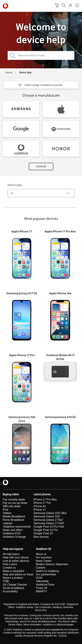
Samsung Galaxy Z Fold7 (49, 523)
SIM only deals (12, 506)
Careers (41, 568)
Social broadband (13, 588)
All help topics (11, 554)
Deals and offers (13, 530)
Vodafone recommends (17, 527)
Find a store (10, 564)
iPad (5, 510)
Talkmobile (42, 581)
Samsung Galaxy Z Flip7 (49, 520)
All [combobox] (12, 193)
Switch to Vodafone (47, 571)
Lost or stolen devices (16, 561)
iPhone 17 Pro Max (45, 499)
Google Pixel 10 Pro (46, 530)
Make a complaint (13, 571)
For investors (44, 557)
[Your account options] (70, 6)
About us (41, 554)
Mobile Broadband (14, 516)
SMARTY (41, 591)
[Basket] (57, 6)
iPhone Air (40, 506)
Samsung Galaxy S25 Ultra (50, 513)
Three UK (42, 588)
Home (9, 73)
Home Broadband (13, 520)
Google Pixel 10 (43, 533)
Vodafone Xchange (14, 537)
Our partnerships (46, 574)
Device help (25, 73)
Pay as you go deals (15, 503)
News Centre (44, 561)
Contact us (9, 568)
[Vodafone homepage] (5, 6)
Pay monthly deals (14, 499)
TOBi (6, 581)
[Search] (64, 6)
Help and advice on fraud (18, 574)
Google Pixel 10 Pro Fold (49, 527)
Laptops (8, 523)
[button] (41, 85)
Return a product (13, 578)
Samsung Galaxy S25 (47, 516)
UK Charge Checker (15, 585)
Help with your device (16, 557)
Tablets (7, 513)
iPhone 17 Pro (42, 503)
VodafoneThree (45, 585)
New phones (41, 537)
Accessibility (10, 591)
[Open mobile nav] (77, 6)
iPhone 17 (40, 510)
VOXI (39, 578)
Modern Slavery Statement (52, 564)
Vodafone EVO (12, 533)
